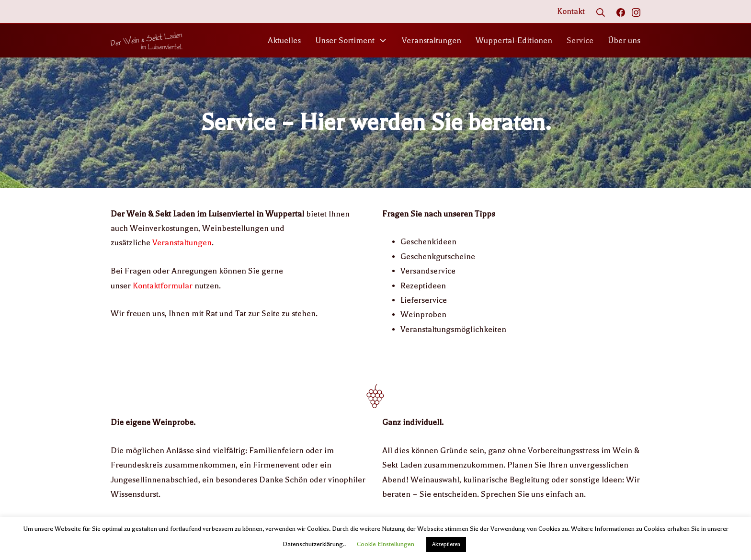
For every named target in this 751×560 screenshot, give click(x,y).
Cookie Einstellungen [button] (386, 544)
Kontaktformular (163, 286)
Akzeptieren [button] (446, 544)
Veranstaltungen (182, 243)
